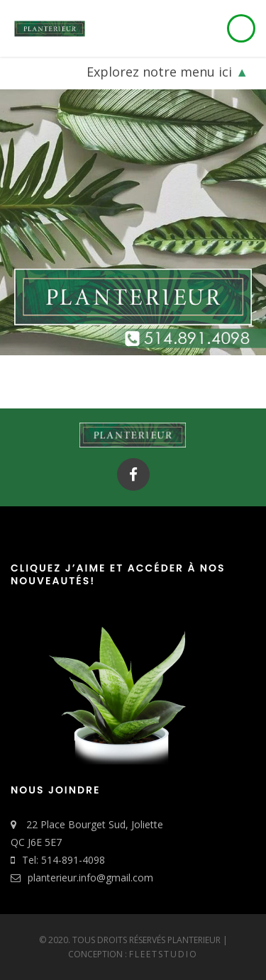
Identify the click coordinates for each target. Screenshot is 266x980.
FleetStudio (164, 954)
